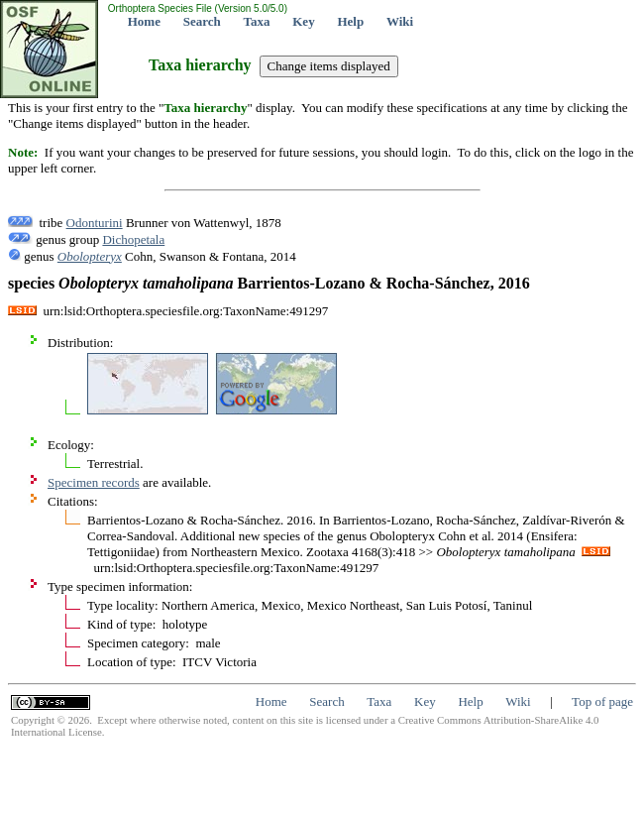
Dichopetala (133, 239)
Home (144, 21)
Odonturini (95, 223)
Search (202, 21)
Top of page (602, 701)
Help (350, 21)
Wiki (400, 21)
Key (303, 21)
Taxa (257, 21)
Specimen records (94, 482)
